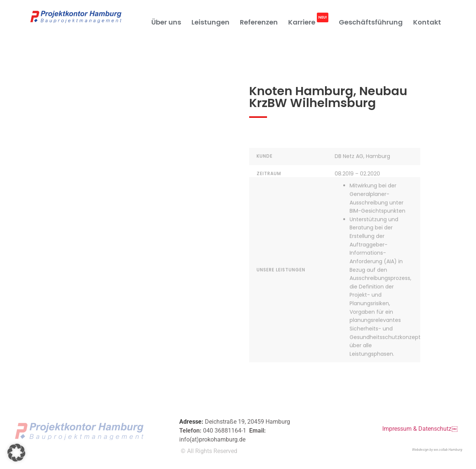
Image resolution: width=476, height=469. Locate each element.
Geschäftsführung (371, 22)
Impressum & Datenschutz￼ (420, 429)
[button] (16, 453)
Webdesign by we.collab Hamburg (437, 450)
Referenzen (259, 22)
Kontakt (427, 22)
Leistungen (210, 22)
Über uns (166, 22)
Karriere (308, 19)
